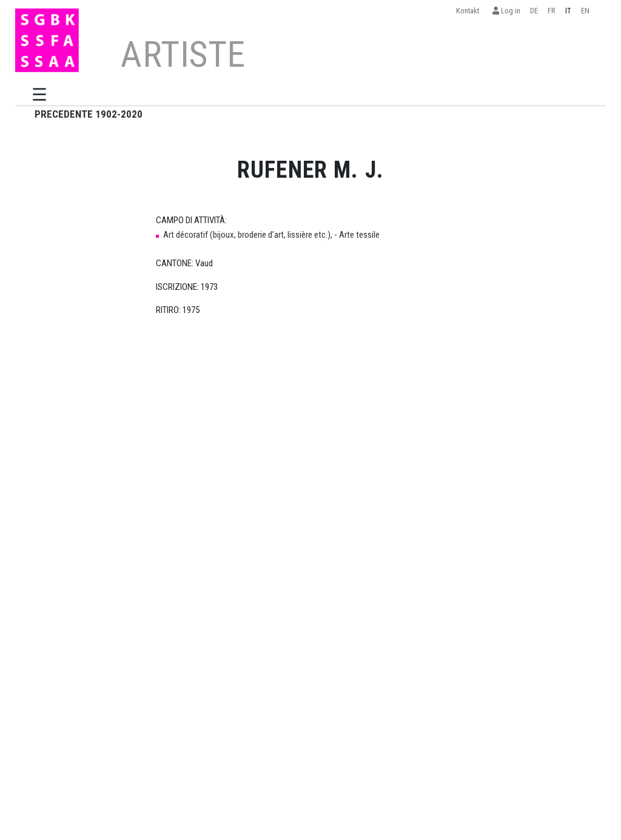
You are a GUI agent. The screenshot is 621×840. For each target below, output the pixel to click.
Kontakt (469, 11)
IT (568, 11)
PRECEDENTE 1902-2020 (89, 114)
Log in (506, 11)
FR (552, 11)
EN (585, 11)
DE (534, 11)
